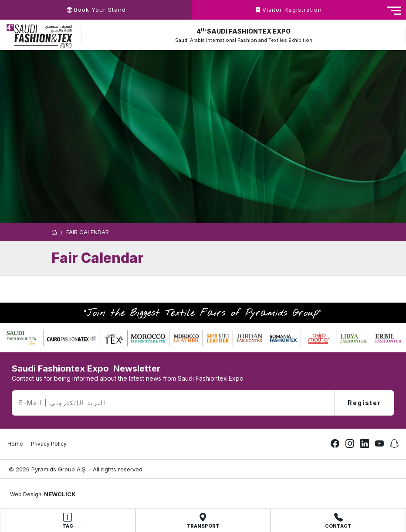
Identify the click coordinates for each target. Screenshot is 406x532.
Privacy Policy (49, 444)
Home (15, 444)
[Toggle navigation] (394, 11)
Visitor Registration (288, 10)
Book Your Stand (96, 10)
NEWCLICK (60, 494)
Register (364, 403)
